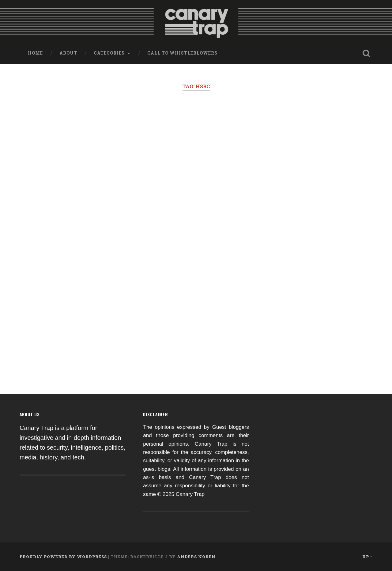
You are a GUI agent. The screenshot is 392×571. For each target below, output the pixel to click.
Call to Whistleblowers (182, 53)
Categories (109, 53)
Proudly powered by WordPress (63, 557)
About (68, 53)
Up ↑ (367, 557)
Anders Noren (196, 557)
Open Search (366, 53)
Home (35, 53)
